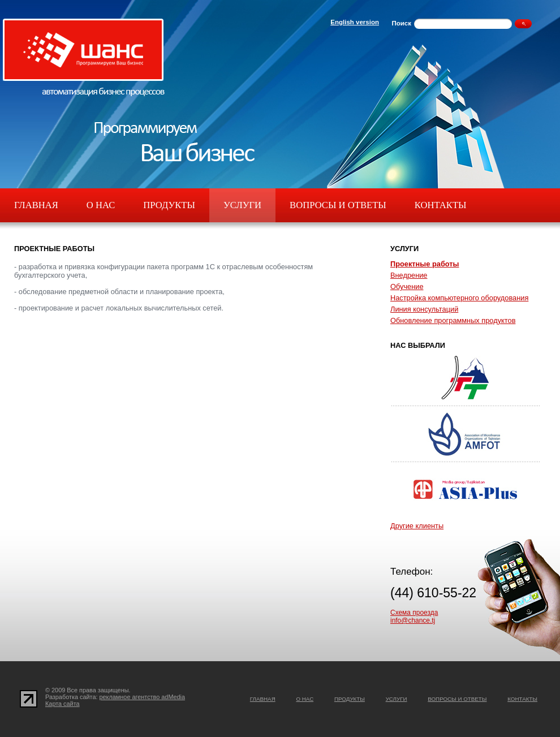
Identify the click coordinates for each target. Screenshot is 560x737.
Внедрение (409, 275)
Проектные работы (425, 264)
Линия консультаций (424, 309)
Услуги (242, 205)
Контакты (441, 205)
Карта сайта (63, 704)
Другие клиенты (417, 526)
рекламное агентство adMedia (143, 697)
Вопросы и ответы (338, 205)
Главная (36, 205)
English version (355, 22)
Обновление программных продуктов (453, 320)
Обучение (407, 286)
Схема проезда (414, 613)
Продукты (169, 205)
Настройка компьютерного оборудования (459, 298)
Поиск (401, 23)
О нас (101, 205)
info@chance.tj (413, 620)
